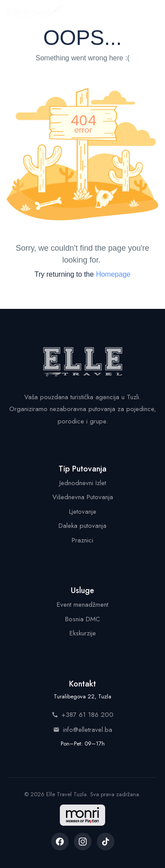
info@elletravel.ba (83, 730)
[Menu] (149, 13)
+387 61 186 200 (83, 715)
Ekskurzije (83, 633)
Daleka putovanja (82, 526)
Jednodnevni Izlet (83, 483)
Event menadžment (82, 605)
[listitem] (60, 842)
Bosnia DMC (82, 619)
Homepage (113, 274)
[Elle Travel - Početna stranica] (35, 13)
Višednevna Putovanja (83, 497)
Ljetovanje (83, 512)
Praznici (82, 540)
